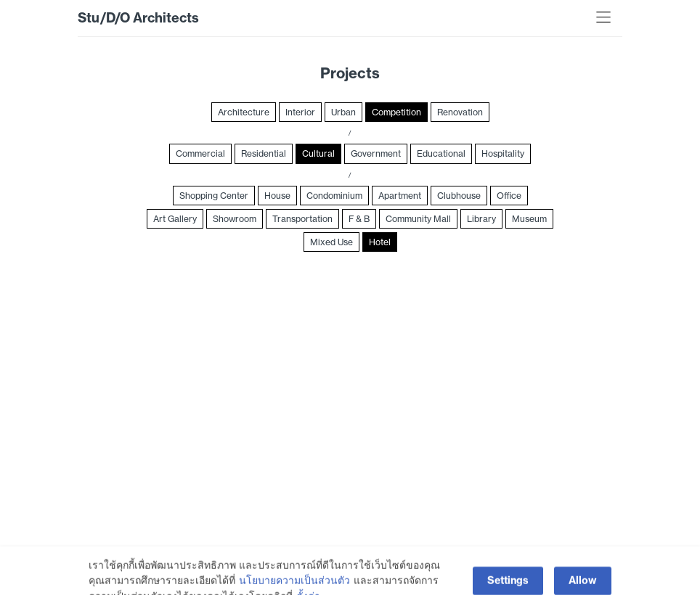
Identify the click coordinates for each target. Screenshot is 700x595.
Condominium (334, 196)
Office (509, 196)
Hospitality (503, 153)
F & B (359, 219)
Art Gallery (175, 219)
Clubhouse (459, 196)
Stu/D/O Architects (138, 18)
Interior (300, 112)
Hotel (380, 242)
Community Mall (418, 219)
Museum (529, 219)
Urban (343, 112)
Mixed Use (331, 242)
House (277, 196)
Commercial (200, 153)
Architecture (244, 112)
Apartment (400, 196)
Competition (396, 112)
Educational (441, 153)
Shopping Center (214, 196)
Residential (264, 153)
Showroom (235, 219)
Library (481, 219)
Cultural (318, 153)
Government (376, 153)
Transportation (302, 219)
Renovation (460, 112)
